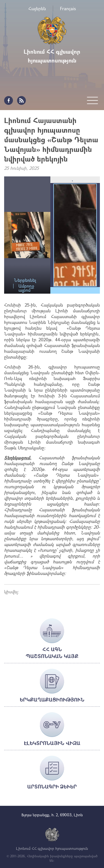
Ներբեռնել (25, 280)
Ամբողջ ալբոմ (26, 286)
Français (68, 8)
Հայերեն (37, 8)
